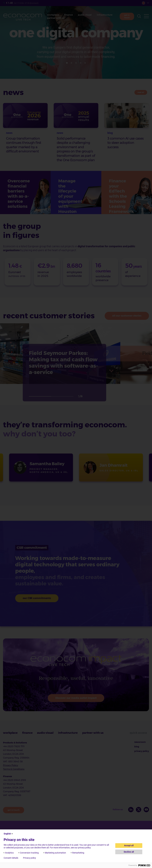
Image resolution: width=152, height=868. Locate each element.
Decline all (129, 852)
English (9, 834)
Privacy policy (30, 858)
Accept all (129, 845)
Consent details (11, 858)
